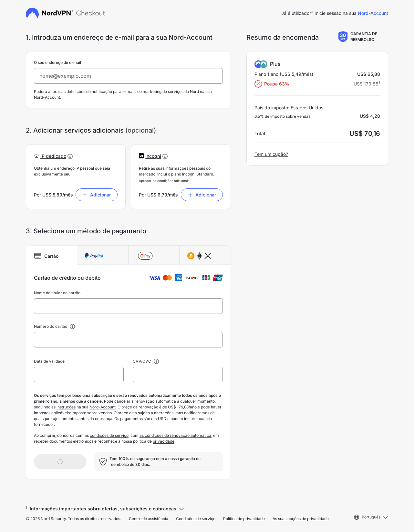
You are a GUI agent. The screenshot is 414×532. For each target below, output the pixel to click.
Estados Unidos (307, 108)
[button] (53, 156)
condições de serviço (109, 435)
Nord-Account (373, 13)
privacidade (164, 441)
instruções (66, 407)
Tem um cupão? (271, 154)
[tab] (52, 255)
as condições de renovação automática (175, 435)
